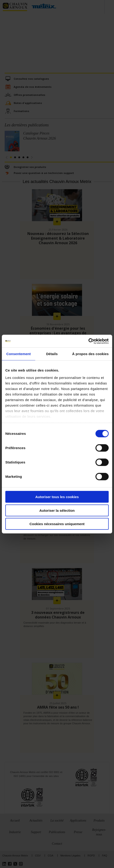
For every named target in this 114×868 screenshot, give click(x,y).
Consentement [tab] (18, 354)
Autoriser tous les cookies (57, 497)
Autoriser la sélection (57, 510)
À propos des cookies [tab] (90, 354)
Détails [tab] (52, 354)
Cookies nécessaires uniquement (57, 524)
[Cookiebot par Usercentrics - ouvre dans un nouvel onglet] (88, 341)
